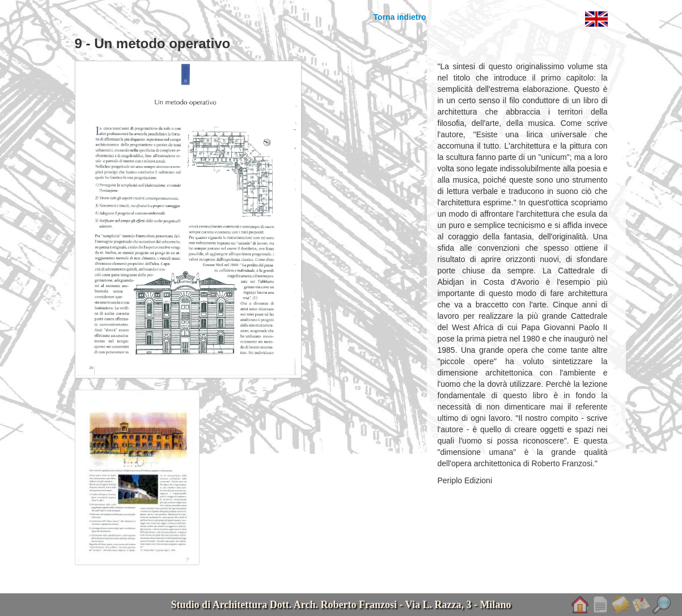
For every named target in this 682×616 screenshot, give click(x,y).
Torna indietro (399, 17)
